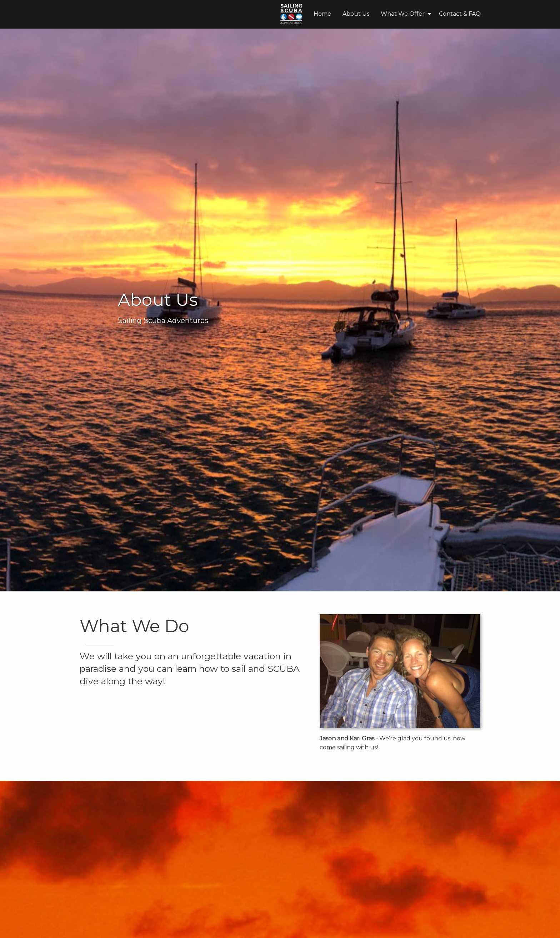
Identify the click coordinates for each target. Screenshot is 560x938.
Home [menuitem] (222, 14)
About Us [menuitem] (255, 14)
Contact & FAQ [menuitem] (359, 14)
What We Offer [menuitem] (302, 14)
